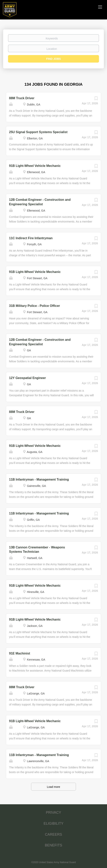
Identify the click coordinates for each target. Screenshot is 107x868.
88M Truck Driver (22, 98)
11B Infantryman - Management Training (39, 479)
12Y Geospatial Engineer (27, 378)
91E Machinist (20, 653)
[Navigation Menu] (100, 7)
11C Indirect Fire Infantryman (31, 238)
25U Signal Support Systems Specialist (38, 132)
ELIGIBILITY (53, 823)
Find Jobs (54, 59)
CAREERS (53, 834)
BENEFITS (53, 845)
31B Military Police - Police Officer (35, 306)
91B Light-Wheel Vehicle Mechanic (35, 166)
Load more (54, 787)
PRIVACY (53, 813)
